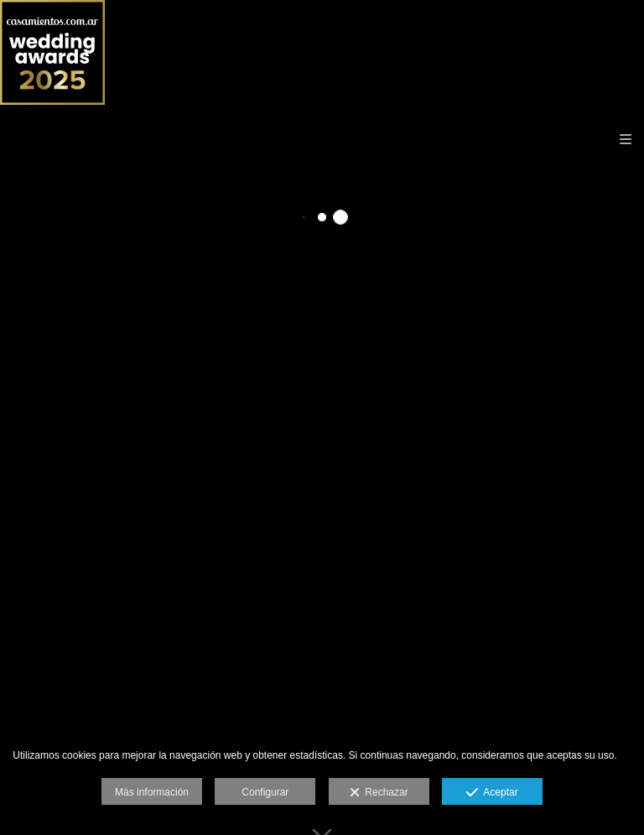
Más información (152, 792)
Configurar (265, 792)
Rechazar (379, 793)
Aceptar (492, 793)
